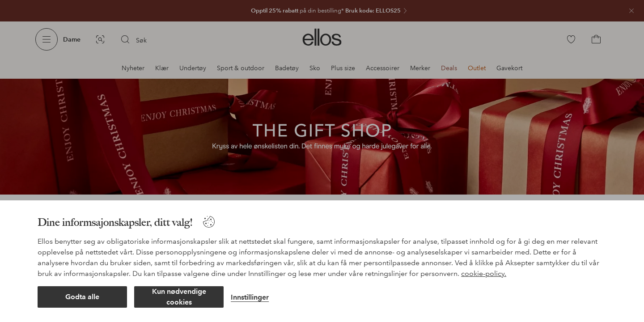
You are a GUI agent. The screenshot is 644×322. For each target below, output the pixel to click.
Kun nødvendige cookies (179, 297)
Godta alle (82, 297)
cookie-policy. (484, 273)
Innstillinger (250, 297)
